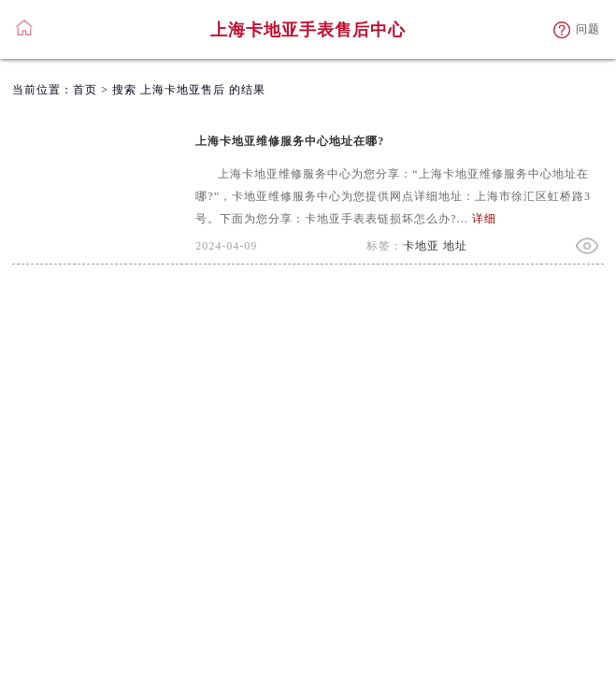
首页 (85, 90)
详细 (484, 219)
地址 (455, 246)
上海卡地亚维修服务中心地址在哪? (290, 141)
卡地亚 (421, 246)
